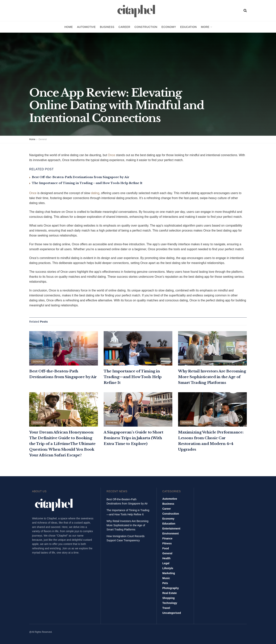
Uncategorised (172, 613)
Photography (171, 588)
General (43, 139)
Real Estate (170, 593)
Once (111, 155)
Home (69, 27)
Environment (171, 533)
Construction (146, 27)
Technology (170, 603)
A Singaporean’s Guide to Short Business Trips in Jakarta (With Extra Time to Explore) (134, 438)
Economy (169, 27)
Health (167, 558)
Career (124, 27)
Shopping (169, 598)
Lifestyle (168, 568)
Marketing (169, 573)
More (205, 27)
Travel (166, 608)
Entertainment (171, 529)
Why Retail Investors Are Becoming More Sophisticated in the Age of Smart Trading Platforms (212, 377)
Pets (165, 583)
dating (95, 193)
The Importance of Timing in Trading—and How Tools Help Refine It (87, 183)
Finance (167, 538)
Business (107, 27)
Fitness (167, 543)
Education (188, 27)
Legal (166, 563)
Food (166, 548)
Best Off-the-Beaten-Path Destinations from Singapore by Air (81, 177)
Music (166, 578)
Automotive (86, 27)
